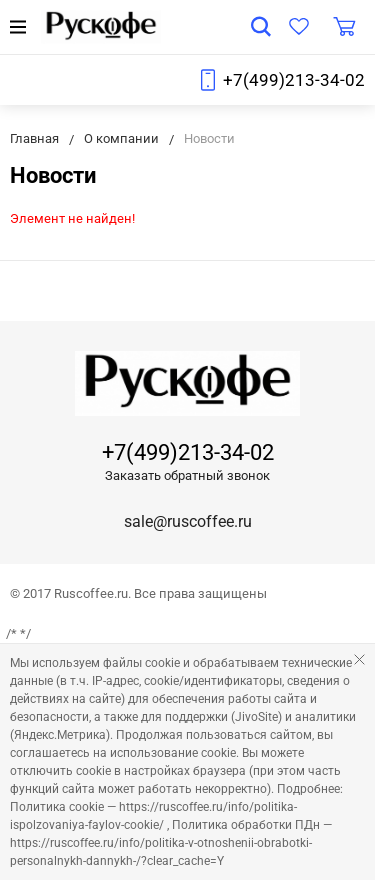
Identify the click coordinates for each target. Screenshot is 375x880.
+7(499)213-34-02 (294, 80)
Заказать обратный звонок (187, 475)
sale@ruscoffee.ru (188, 521)
